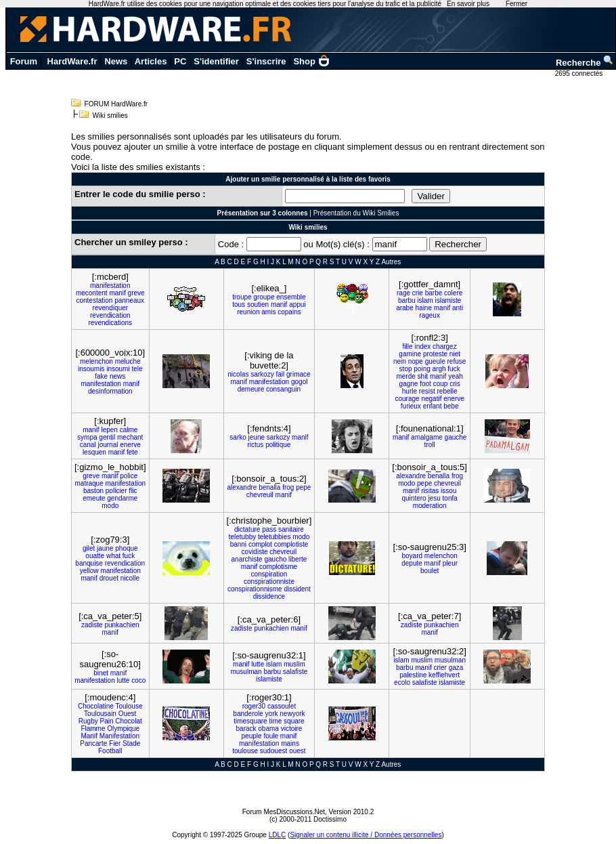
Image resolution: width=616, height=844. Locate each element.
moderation (430, 506)
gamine (410, 354)
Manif (89, 736)
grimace (299, 374)
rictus (255, 445)
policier (116, 491)
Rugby (88, 721)
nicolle (130, 578)
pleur (450, 563)
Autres (391, 262)
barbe (434, 293)
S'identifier (216, 61)
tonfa (450, 498)
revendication (110, 315)
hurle (410, 391)
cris (455, 384)
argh (439, 369)
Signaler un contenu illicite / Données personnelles (366, 835)
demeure (251, 389)
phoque (126, 548)
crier (440, 668)
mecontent (92, 293)
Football (110, 751)
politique (278, 445)
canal (88, 445)
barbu (407, 300)
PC (180, 61)
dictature (247, 529)
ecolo (402, 682)
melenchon (96, 361)
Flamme (93, 729)
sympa (87, 437)
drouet (109, 578)
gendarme (122, 498)
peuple (252, 736)
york (272, 714)
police (129, 476)
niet (455, 354)
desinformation (110, 391)
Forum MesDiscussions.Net (284, 812)
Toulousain (100, 714)
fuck (454, 369)
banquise (89, 563)
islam (425, 300)
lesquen (94, 452)
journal (108, 445)
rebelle (447, 391)
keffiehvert (444, 675)
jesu (434, 498)
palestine (413, 675)
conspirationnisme (255, 589)
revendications (110, 323)
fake (101, 376)
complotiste (291, 544)
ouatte (95, 556)
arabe (405, 308)
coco (138, 680)
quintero (414, 498)
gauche (456, 437)
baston (93, 491)
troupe (242, 297)
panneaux (129, 300)
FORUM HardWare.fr (116, 104)
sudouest (274, 751)
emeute (94, 498)
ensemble (291, 297)
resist (427, 391)
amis (268, 312)
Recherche (585, 63)
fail (280, 374)
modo (110, 506)
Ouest (128, 714)
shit (423, 376)
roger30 (254, 706)
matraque (89, 483)
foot (425, 384)
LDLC (278, 835)
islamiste (448, 300)
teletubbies (274, 537)
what (113, 556)
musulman (246, 672)
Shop (311, 61)
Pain (106, 721)
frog (288, 487)
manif (117, 293)
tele (137, 369)
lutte (123, 680)
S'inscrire (266, 61)
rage (403, 293)
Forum (24, 61)
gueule (435, 361)
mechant (130, 437)
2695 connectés (580, 73)
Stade (131, 743)
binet (101, 673)
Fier (115, 743)
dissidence (269, 596)
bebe (451, 406)
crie (418, 293)
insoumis (91, 369)
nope (416, 361)
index (422, 346)
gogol (299, 382)
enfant (433, 406)
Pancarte (93, 743)
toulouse (245, 751)
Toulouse (129, 706)
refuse (457, 361)
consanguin (283, 389)
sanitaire (291, 529)
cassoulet (282, 706)
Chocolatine (96, 706)
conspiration (269, 574)
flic (133, 491)
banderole (248, 714)
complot (260, 544)
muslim (294, 664)
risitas (430, 491)
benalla (269, 487)
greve (136, 293)
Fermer (516, 4)
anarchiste (247, 559)
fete (132, 452)
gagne (409, 384)
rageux (430, 315)
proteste (435, 354)
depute (412, 563)
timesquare (250, 721)
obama (268, 729)
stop (406, 369)
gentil (107, 437)
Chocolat (128, 721)
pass (269, 529)
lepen (109, 430)
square (294, 721)
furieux (411, 406)
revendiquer (110, 308)
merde (405, 376)
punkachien (122, 625)
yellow (89, 571)
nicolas (238, 374)
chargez (445, 346)
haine (424, 308)
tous (239, 304)
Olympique (123, 729)
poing (422, 369)
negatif (431, 399)
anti (458, 308)
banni (238, 544)
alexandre (242, 487)
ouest (297, 751)
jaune (105, 548)
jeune (257, 437)
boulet (430, 571)
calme (129, 430)
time (275, 721)
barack (246, 729)
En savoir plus (468, 4)
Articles (151, 61)
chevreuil (260, 495)
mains (290, 743)
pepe (303, 487)
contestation (94, 300)
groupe (264, 297)
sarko (238, 437)
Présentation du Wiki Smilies (356, 213)
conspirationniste (269, 582)
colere (453, 293)
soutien (258, 304)
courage (407, 399)
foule (271, 736)
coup (441, 384)
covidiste (255, 552)
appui (297, 304)
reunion (248, 312)
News (116, 61)
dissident (297, 589)
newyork (292, 714)
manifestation (110, 286)
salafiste (295, 672)
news (117, 376)
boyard (413, 556)
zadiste (92, 625)
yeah (456, 376)
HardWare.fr (72, 61)
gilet (89, 548)
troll (430, 445)
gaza (456, 668)
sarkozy (262, 374)
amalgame (427, 437)
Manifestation (119, 736)
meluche (128, 361)
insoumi (118, 369)
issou (448, 491)
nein (400, 361)
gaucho (275, 559)
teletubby (243, 537)
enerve (454, 399)
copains (289, 312)
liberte (298, 559)
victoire (292, 729)
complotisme (278, 567)
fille (408, 346)
